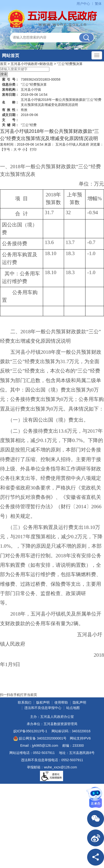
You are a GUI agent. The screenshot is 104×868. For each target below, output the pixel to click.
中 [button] (19, 149)
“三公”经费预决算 (70, 64)
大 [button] (15, 149)
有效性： (10, 110)
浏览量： (97, 144)
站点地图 (73, 708)
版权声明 (43, 702)
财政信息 (46, 64)
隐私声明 (79, 702)
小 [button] (24, 149)
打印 (33, 149)
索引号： (10, 79)
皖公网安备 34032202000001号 (40, 739)
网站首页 (11, 56)
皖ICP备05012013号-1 (30, 731)
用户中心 (83, 4)
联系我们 (25, 702)
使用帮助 (61, 702)
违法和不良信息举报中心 (43, 708)
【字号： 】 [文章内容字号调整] (14, 149)
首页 (3, 64)
